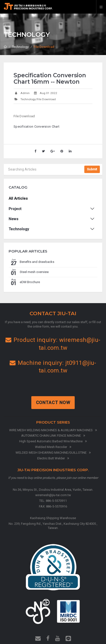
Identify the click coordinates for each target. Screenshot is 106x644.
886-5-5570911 (56, 501)
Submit (92, 169)
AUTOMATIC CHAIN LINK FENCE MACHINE (53, 436)
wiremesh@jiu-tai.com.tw (53, 495)
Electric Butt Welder (53, 458)
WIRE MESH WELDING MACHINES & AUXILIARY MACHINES (53, 430)
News (13, 219)
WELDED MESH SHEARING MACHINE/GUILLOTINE (53, 453)
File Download (44, 47)
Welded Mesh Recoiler (53, 447)
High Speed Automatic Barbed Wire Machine (53, 441)
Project (15, 209)
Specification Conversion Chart (36, 127)
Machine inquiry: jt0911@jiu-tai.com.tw (53, 367)
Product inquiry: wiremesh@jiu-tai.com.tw (53, 344)
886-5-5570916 (57, 506)
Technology (20, 47)
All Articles (18, 198)
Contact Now (53, 402)
